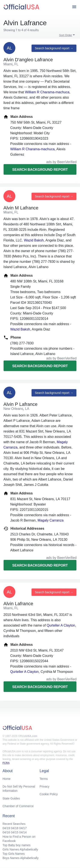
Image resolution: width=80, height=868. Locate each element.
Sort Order (66, 35)
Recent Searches (14, 824)
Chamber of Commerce (18, 806)
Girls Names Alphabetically (20, 849)
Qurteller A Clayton (61, 625)
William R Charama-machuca (47, 92)
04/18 (15, 828)
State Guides (11, 798)
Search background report (40, 170)
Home (7, 779)
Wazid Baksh (34, 240)
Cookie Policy (49, 794)
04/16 (6, 832)
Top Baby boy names (17, 845)
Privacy (45, 786)
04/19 (6, 828)
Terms (44, 779)
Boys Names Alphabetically (21, 858)
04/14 (23, 832)
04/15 (15, 832)
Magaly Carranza (51, 520)
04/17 (23, 828)
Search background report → (54, 48)
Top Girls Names (14, 854)
